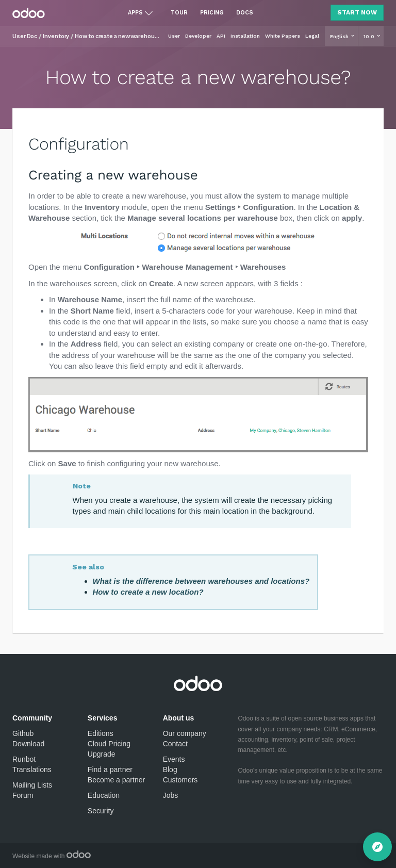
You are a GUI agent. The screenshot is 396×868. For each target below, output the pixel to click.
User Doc (25, 36)
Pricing (212, 13)
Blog (170, 769)
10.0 (370, 36)
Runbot (24, 759)
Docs (245, 13)
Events (174, 759)
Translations (32, 769)
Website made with (52, 856)
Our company (185, 733)
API (221, 36)
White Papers (283, 36)
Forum (23, 795)
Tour (179, 13)
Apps (135, 13)
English (340, 36)
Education (104, 795)
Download (28, 744)
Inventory (56, 36)
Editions (101, 733)
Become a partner (116, 780)
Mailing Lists (32, 785)
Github (23, 733)
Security (101, 811)
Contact (175, 744)
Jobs (171, 795)
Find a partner (110, 769)
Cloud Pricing (109, 744)
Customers (180, 780)
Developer (198, 36)
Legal (312, 36)
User (174, 36)
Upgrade (102, 754)
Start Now (357, 12)
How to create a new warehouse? (119, 36)
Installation (245, 36)
